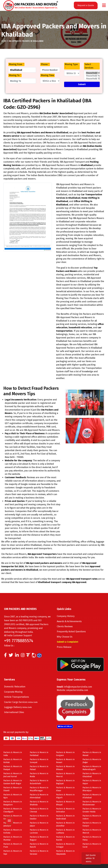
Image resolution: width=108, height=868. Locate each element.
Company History (66, 616)
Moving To (15, 75)
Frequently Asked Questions (71, 632)
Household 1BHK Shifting (92, 79)
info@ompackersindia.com (78, 687)
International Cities (14, 712)
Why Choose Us (65, 637)
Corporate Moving (13, 692)
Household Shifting (92, 73)
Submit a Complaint (67, 642)
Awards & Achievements (69, 621)
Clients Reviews (65, 626)
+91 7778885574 (19, 641)
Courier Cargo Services (21, 702)
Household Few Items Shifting (92, 76)
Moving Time (47, 75)
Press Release (64, 647)
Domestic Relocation (15, 687)
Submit (82, 84)
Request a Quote (86, 5)
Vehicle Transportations (17, 697)
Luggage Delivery (18, 707)
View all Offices (65, 726)
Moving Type (71, 66)
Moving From (16, 64)
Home (4, 41)
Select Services (89, 66)
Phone (45, 64)
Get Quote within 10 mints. (91, 858)
